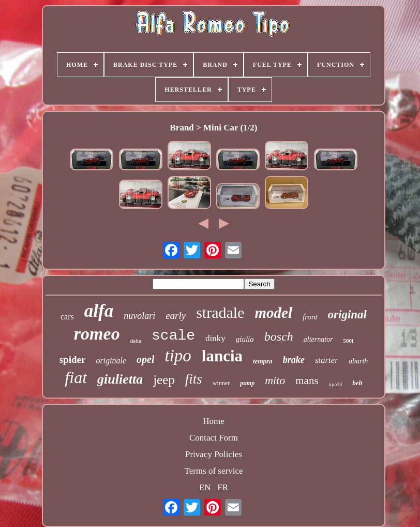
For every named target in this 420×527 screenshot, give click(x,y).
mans (307, 380)
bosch (279, 336)
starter (327, 360)
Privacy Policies (214, 454)
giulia (245, 339)
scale (173, 336)
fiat (76, 377)
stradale (220, 312)
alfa (99, 311)
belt (357, 383)
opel (145, 359)
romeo (97, 334)
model (273, 313)
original (347, 314)
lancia (222, 356)
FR (223, 487)
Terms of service (213, 471)
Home (214, 421)
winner (221, 383)
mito (275, 380)
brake (294, 360)
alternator (318, 339)
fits (194, 379)
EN (205, 487)
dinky (215, 338)
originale (111, 361)
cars (67, 317)
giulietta (120, 379)
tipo (178, 356)
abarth (358, 361)
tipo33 (336, 384)
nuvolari (139, 316)
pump (247, 383)
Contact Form (214, 438)
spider (73, 360)
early (176, 316)
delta (136, 341)
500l (349, 341)
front (310, 317)
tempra (263, 361)
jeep (164, 380)
